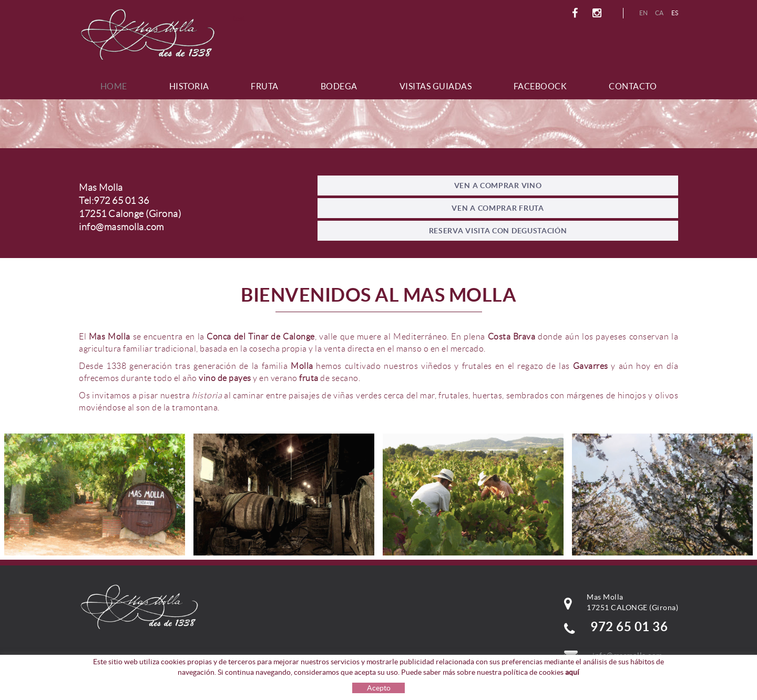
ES (675, 13)
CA (659, 13)
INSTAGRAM (599, 13)
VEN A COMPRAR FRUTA (498, 208)
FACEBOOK (576, 13)
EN (644, 13)
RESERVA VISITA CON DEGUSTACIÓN (498, 231)
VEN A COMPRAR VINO (498, 186)
